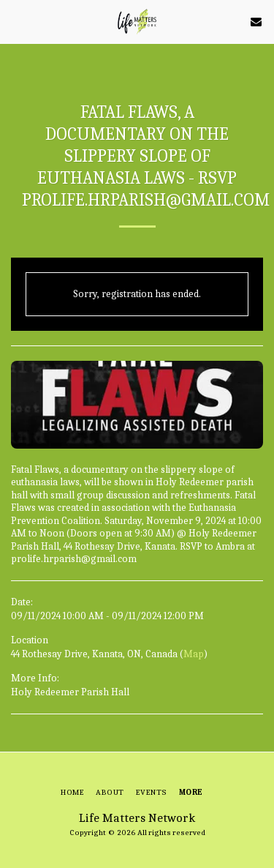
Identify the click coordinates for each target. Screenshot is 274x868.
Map (194, 654)
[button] (16, 21)
